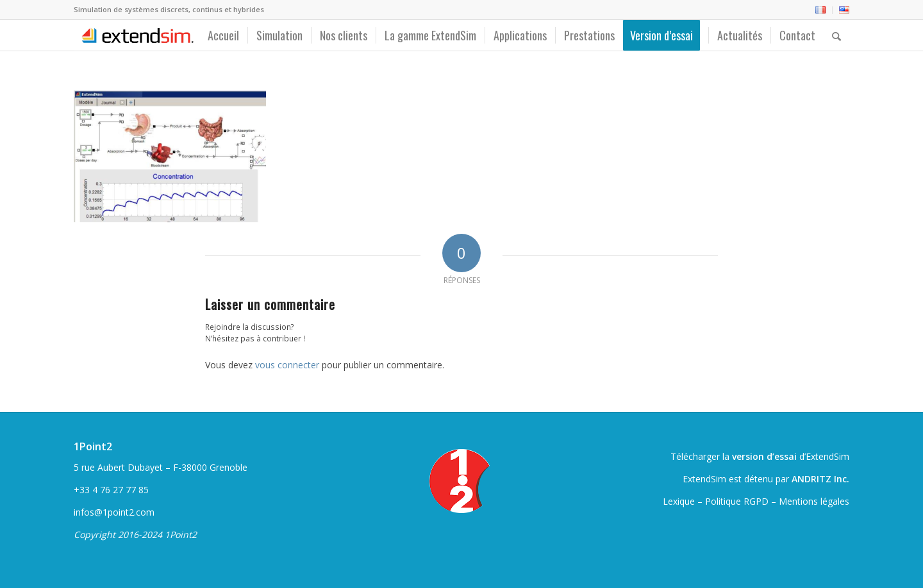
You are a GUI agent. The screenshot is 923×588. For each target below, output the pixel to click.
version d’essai (764, 456)
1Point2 (93, 446)
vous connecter (287, 365)
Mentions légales (814, 501)
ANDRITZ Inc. (820, 479)
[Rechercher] (836, 35)
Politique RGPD (737, 501)
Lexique (679, 501)
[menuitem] (821, 10)
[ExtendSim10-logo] (136, 35)
